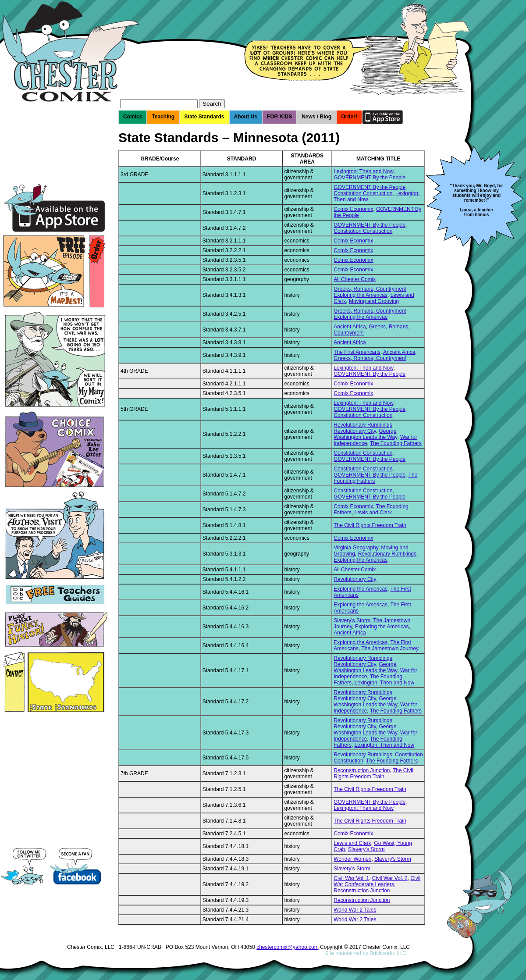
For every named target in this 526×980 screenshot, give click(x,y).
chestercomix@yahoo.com (288, 947)
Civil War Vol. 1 (351, 878)
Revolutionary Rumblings (363, 425)
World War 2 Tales (355, 910)
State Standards (204, 117)
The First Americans (357, 352)
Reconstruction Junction (362, 770)
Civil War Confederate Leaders (377, 881)
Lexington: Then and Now (363, 171)
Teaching (163, 117)
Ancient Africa (350, 327)
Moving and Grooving (374, 301)
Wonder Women (352, 859)
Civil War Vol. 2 (390, 878)
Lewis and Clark (373, 513)
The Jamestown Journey (390, 649)
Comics (133, 117)
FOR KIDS (279, 117)
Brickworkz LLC (388, 953)
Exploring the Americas (361, 295)
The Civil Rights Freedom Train (370, 525)
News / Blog (316, 117)
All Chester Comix (355, 279)
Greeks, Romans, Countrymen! (370, 289)
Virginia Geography (356, 548)
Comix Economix (353, 209)
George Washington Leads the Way (365, 434)
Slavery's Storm (352, 620)
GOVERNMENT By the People (370, 178)
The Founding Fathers (396, 443)
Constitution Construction (363, 193)
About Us (246, 117)
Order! (349, 117)
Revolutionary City (355, 431)
